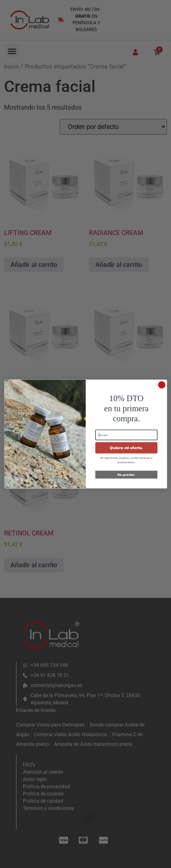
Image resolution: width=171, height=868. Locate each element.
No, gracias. (126, 475)
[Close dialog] (161, 385)
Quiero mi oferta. (126, 448)
